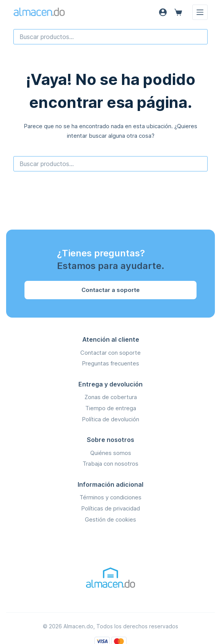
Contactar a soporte (110, 290)
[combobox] (111, 37)
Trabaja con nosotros (110, 464)
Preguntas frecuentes (110, 363)
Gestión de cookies (110, 519)
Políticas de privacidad (110, 508)
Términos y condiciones (110, 497)
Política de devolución (110, 419)
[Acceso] (163, 12)
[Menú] (200, 12)
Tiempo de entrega (111, 408)
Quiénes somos (111, 453)
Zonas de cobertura (111, 397)
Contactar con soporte (110, 353)
